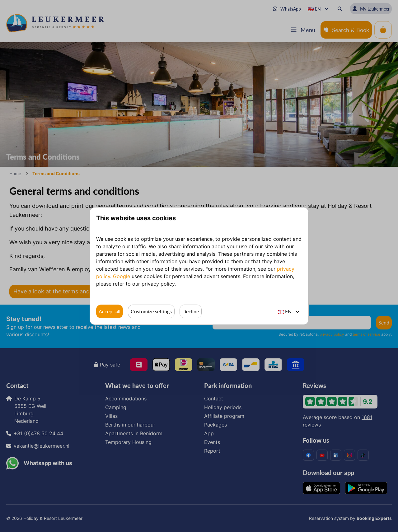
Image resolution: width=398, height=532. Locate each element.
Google (122, 276)
